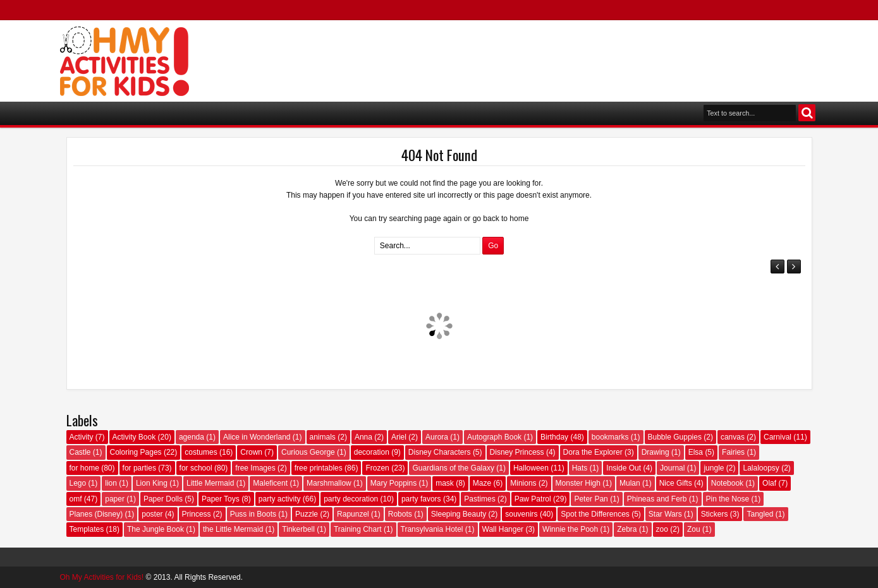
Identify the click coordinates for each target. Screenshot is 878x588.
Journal (672, 468)
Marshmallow (329, 483)
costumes (201, 452)
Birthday (554, 437)
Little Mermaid (210, 483)
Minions (523, 483)
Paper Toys (221, 499)
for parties (139, 468)
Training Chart (358, 529)
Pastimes (479, 499)
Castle (80, 452)
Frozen (377, 468)
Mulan (630, 483)
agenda (192, 437)
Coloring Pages (136, 452)
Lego (78, 483)
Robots (400, 514)
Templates (87, 529)
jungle (714, 468)
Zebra (627, 529)
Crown (251, 452)
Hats (580, 468)
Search (807, 113)
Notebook (727, 483)
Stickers (715, 514)
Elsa (696, 452)
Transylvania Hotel (432, 529)
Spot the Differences (595, 514)
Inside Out (624, 468)
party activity (280, 499)
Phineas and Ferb (657, 499)
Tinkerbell (298, 529)
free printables (319, 468)
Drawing (655, 452)
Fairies (733, 452)
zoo (662, 529)
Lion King (152, 483)
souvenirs (521, 514)
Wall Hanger (503, 529)
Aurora (437, 437)
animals (323, 437)
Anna (363, 437)
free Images (255, 468)
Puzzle (307, 514)
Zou (694, 529)
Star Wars (665, 514)
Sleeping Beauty (459, 514)
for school (196, 468)
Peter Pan (591, 499)
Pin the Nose (728, 499)
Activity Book (134, 437)
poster (152, 514)
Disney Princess (517, 452)
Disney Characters (440, 452)
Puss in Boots (253, 514)
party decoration (351, 499)
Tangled (760, 514)
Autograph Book (494, 437)
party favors (421, 499)
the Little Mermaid (233, 529)
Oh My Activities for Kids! (102, 577)
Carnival (777, 437)
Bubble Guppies (675, 437)
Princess (197, 514)
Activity (82, 437)
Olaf (769, 483)
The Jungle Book (155, 529)
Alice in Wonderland (257, 437)
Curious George (308, 452)
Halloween (531, 468)
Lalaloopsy (761, 468)
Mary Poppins (393, 483)
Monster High (578, 483)
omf (76, 499)
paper (115, 499)
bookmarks (610, 437)
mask (445, 483)
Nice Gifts (676, 483)
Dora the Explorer (593, 452)
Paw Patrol (533, 499)
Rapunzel (353, 514)
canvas (733, 437)
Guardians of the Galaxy (453, 468)
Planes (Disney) (96, 514)
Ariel (399, 437)
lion (111, 483)
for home (84, 468)
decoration (372, 452)
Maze (482, 483)
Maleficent (270, 483)
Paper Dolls (163, 499)
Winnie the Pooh (570, 529)
